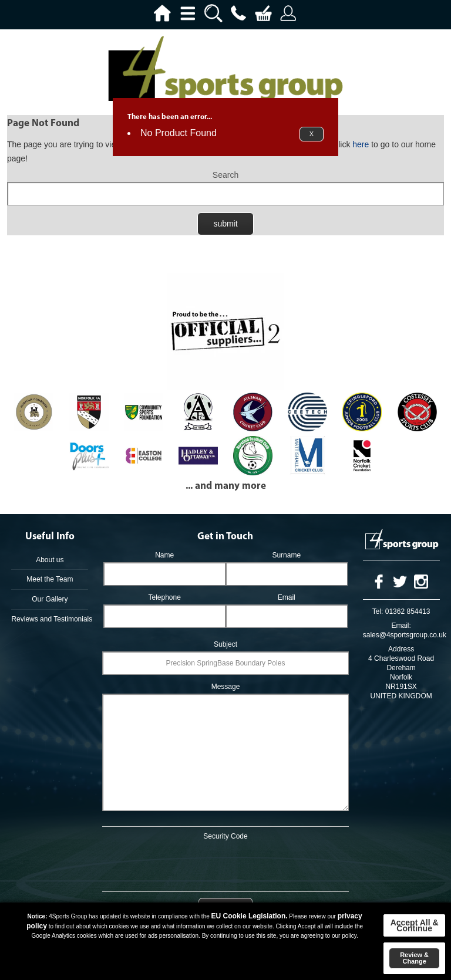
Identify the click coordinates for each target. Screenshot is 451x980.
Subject (225, 644)
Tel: (378, 611)
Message (226, 687)
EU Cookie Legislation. (250, 916)
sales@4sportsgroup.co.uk (405, 635)
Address (401, 649)
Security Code (225, 836)
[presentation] (225, 864)
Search (225, 175)
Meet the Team (50, 579)
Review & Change (414, 958)
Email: (401, 626)
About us (50, 560)
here (361, 144)
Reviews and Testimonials (50, 619)
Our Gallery (50, 599)
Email (287, 597)
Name (164, 555)
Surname (286, 555)
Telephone (164, 597)
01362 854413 (408, 611)
